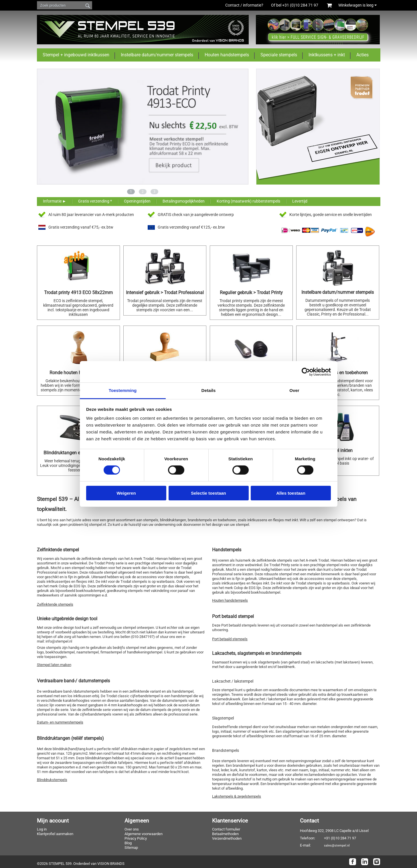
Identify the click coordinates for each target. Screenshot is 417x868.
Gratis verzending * (95, 201)
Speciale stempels (279, 55)
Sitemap (131, 848)
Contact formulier (226, 829)
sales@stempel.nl (337, 845)
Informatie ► (55, 201)
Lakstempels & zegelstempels (237, 796)
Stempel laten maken (54, 665)
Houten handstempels (227, 55)
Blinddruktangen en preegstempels (78, 453)
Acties (362, 55)
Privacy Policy (136, 838)
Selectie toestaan (208, 493)
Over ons (132, 829)
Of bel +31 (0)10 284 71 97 (298, 5)
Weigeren (126, 493)
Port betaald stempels (230, 639)
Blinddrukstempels (52, 780)
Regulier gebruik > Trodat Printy (251, 293)
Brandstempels (226, 750)
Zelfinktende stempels (55, 604)
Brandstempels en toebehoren (338, 373)
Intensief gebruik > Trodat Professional (165, 293)
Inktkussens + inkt (327, 55)
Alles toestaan (291, 493)
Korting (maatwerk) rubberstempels (248, 201)
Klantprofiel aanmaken (55, 834)
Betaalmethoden (225, 834)
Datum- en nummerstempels (60, 722)
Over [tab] (294, 390)
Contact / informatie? (244, 5)
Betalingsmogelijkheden (184, 201)
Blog (128, 843)
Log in (42, 829)
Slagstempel (223, 718)
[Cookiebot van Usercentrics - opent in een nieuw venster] (306, 372)
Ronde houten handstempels (78, 373)
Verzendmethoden (227, 838)
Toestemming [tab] (123, 390)
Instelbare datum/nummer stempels (157, 55)
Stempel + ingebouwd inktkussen (76, 55)
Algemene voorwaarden (144, 834)
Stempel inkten (338, 450)
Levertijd (300, 201)
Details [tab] (209, 390)
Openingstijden (137, 201)
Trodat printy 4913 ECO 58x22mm (78, 293)
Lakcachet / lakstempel (233, 681)
